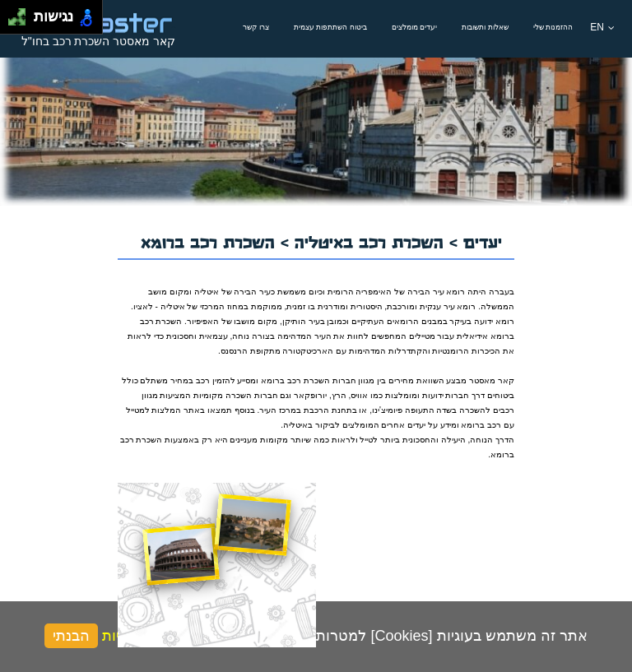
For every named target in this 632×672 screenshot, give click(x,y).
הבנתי (71, 636)
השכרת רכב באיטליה (372, 240)
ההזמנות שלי (553, 27)
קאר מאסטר (492, 380)
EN (602, 27)
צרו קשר (256, 27)
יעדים (483, 240)
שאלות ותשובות (485, 27)
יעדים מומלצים (415, 27)
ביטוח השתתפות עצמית (330, 27)
